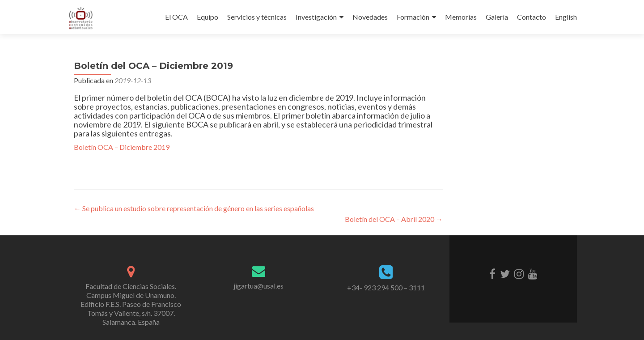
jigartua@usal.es (258, 286)
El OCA (176, 17)
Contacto (532, 17)
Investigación (316, 17)
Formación (413, 17)
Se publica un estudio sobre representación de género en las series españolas (194, 208)
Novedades (370, 17)
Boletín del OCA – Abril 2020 (394, 219)
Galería (497, 17)
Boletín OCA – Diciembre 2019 (122, 147)
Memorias (461, 17)
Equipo (208, 17)
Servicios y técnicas (257, 17)
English (566, 17)
